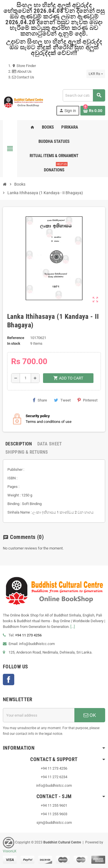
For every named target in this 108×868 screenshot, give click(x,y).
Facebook (9, 680)
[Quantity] (25, 378)
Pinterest (87, 400)
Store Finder (24, 66)
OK (90, 715)
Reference (16, 338)
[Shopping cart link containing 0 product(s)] (93, 111)
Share (40, 400)
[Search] (84, 95)
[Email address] (39, 715)
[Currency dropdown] (96, 74)
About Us (22, 71)
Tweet (62, 400)
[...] (73, 627)
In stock (14, 343)
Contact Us (23, 77)
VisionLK (10, 851)
